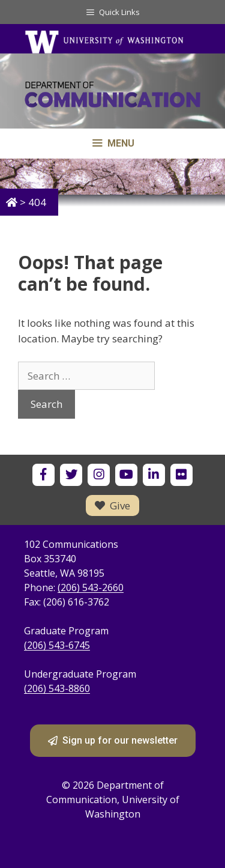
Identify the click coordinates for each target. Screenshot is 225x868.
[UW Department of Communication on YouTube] (126, 475)
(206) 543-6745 (57, 645)
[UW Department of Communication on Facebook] (43, 475)
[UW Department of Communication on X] (71, 475)
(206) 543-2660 (91, 587)
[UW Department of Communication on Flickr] (181, 475)
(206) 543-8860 (57, 688)
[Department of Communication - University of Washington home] (112, 97)
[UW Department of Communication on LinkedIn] (154, 475)
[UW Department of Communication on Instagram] (99, 475)
